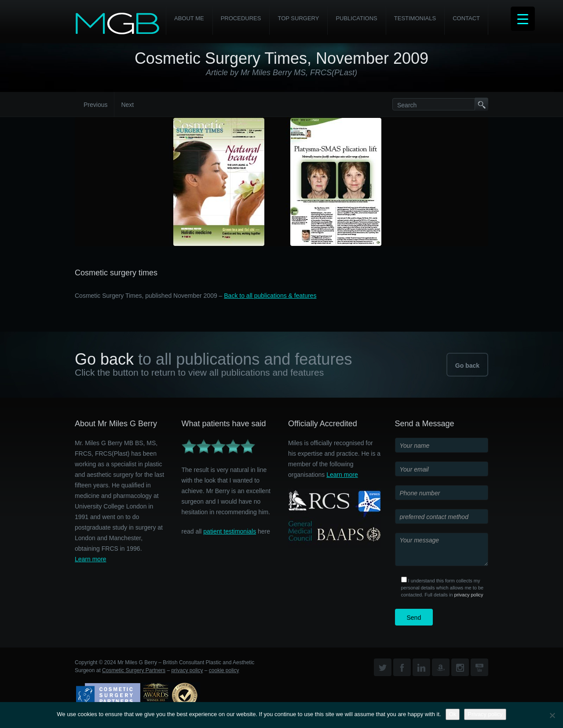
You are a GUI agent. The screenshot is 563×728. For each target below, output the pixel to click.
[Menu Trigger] (523, 19)
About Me (189, 18)
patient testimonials (230, 531)
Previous (95, 105)
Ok (453, 714)
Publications (356, 18)
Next (127, 105)
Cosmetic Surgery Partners (134, 670)
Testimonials (415, 18)
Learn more (91, 559)
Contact (466, 18)
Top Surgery (298, 18)
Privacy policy (485, 714)
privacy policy (469, 595)
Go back (467, 366)
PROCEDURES (241, 18)
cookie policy (224, 670)
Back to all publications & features (270, 296)
